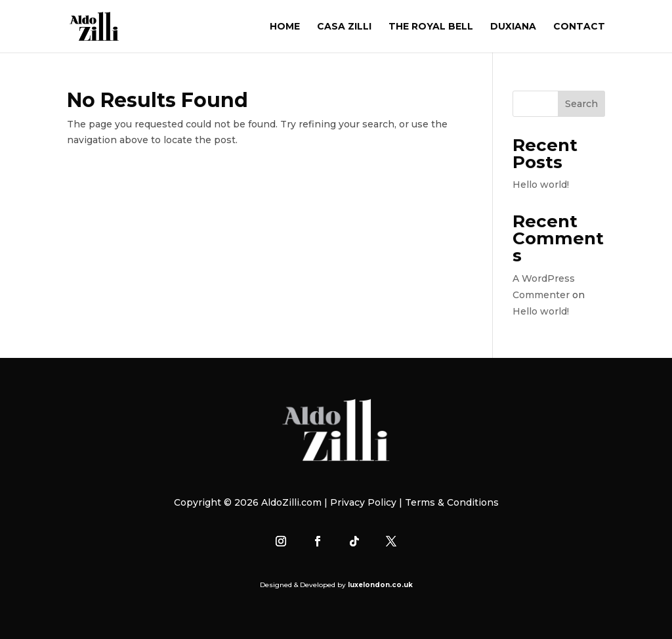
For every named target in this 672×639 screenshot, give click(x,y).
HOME (285, 27)
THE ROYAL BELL (431, 27)
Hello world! (541, 185)
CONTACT (579, 27)
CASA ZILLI (344, 27)
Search (581, 104)
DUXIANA (513, 27)
